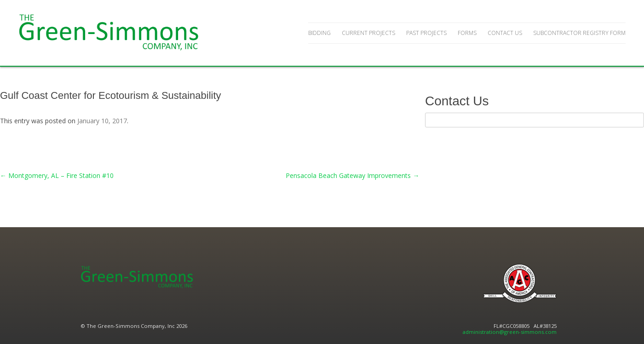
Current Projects (368, 33)
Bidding (319, 33)
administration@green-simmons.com (510, 332)
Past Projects (426, 33)
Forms (467, 33)
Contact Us (505, 33)
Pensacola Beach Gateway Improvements (352, 175)
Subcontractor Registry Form (579, 33)
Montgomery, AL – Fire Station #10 (57, 175)
